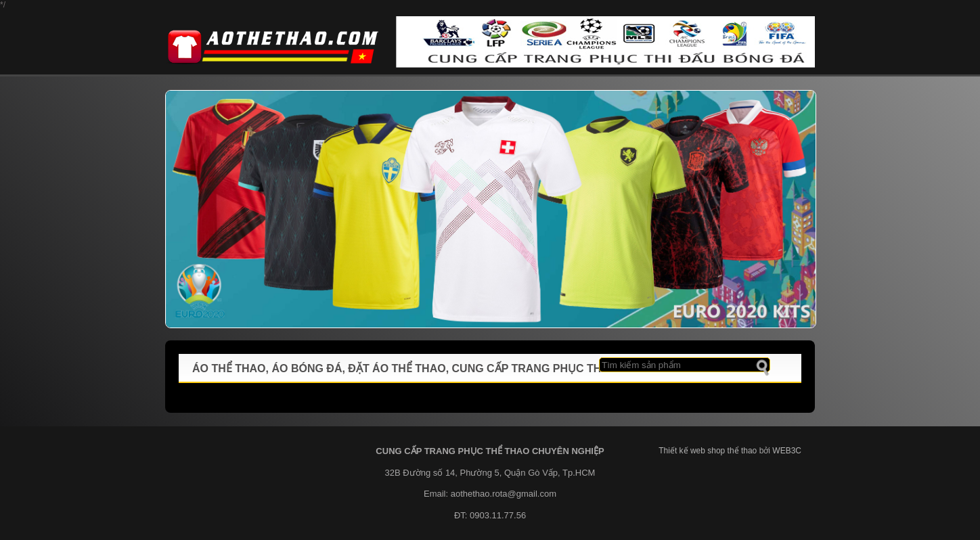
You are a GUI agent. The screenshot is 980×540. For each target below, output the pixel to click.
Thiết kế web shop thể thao (708, 451)
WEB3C (787, 451)
